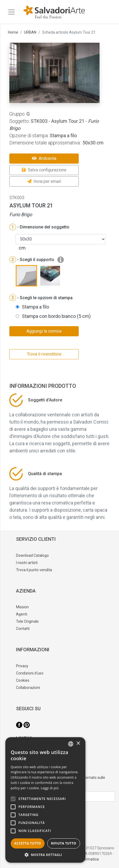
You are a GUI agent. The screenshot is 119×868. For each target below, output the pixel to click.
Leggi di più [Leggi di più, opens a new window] (50, 788)
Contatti (23, 629)
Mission (22, 607)
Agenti (22, 614)
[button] (45, 855)
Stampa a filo (35, 307)
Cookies (23, 680)
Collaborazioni (28, 688)
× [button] (78, 743)
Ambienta (44, 158)
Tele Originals (27, 621)
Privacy (22, 666)
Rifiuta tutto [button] (64, 843)
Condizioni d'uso (30, 673)
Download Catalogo (32, 555)
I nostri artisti (27, 563)
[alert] (45, 800)
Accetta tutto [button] (27, 843)
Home (13, 32)
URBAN (30, 32)
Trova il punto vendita (34, 570)
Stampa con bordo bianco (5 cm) (56, 316)
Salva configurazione (44, 170)
